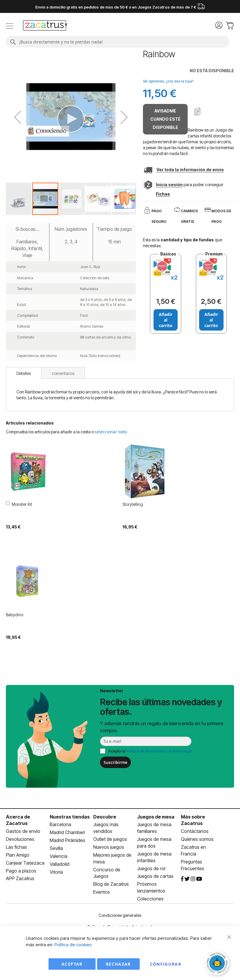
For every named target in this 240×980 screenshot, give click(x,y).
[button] (19, 199)
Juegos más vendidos (106, 828)
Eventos (102, 892)
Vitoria (56, 872)
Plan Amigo (18, 855)
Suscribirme (115, 762)
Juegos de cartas (155, 876)
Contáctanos (195, 831)
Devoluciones (20, 839)
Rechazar (118, 964)
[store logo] (45, 26)
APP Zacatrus (20, 878)
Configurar (166, 964)
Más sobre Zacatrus (193, 820)
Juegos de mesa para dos (154, 842)
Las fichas (16, 847)
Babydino (15, 615)
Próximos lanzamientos (151, 887)
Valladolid (60, 864)
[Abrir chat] (218, 964)
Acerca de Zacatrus (18, 820)
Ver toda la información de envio (190, 170)
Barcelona (60, 824)
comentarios (63, 373)
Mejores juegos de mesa (112, 858)
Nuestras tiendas (70, 817)
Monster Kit (22, 504)
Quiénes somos (197, 839)
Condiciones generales (120, 915)
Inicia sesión (169, 185)
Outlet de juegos (110, 839)
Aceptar (72, 964)
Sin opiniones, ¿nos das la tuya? (168, 81)
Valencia (59, 856)
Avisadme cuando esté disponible (165, 119)
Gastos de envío (23, 831)
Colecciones (150, 899)
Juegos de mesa (156, 817)
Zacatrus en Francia (193, 850)
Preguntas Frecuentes (192, 865)
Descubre (105, 817)
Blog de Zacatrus (111, 884)
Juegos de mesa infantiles (154, 857)
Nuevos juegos (109, 847)
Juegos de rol (151, 868)
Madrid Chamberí (67, 832)
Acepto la (150, 751)
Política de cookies (73, 945)
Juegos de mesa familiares (154, 828)
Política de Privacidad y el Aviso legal (159, 751)
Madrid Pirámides (67, 840)
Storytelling (133, 504)
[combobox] (118, 42)
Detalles (24, 373)
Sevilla (56, 848)
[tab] (24, 373)
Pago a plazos (21, 871)
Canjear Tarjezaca (25, 863)
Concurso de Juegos (107, 873)
